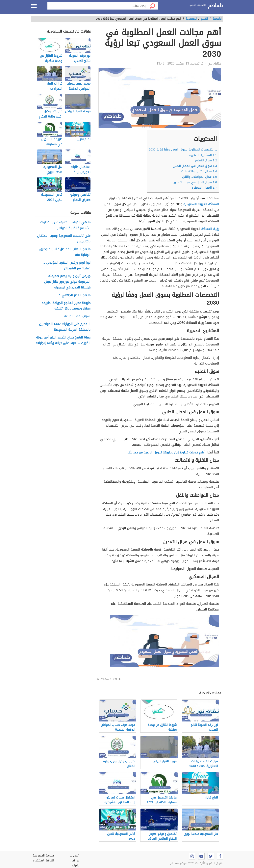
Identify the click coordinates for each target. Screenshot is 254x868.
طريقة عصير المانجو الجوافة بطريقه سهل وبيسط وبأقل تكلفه (66, 306)
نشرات (76, 866)
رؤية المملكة (210, 229)
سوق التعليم (206, 160)
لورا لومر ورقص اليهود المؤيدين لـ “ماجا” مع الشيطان (67, 266)
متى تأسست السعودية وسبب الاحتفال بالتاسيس (64, 239)
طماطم (216, 6)
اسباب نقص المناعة (77, 316)
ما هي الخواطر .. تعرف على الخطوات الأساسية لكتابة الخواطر (65, 225)
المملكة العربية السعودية (201, 204)
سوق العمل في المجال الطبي (195, 166)
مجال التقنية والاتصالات (199, 171)
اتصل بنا (75, 856)
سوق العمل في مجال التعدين (195, 182)
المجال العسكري (204, 188)
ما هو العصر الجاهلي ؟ (75, 295)
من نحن (75, 861)
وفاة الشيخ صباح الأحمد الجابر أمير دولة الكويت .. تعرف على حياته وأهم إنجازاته (63, 340)
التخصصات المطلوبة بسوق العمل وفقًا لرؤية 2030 (183, 149)
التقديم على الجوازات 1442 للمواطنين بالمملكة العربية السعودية (65, 327)
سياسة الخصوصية (43, 856)
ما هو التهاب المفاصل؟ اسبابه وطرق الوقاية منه (65, 252)
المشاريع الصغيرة (203, 155)
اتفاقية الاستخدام (43, 861)
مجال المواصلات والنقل (200, 177)
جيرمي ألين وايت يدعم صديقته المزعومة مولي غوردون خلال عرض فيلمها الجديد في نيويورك (67, 282)
